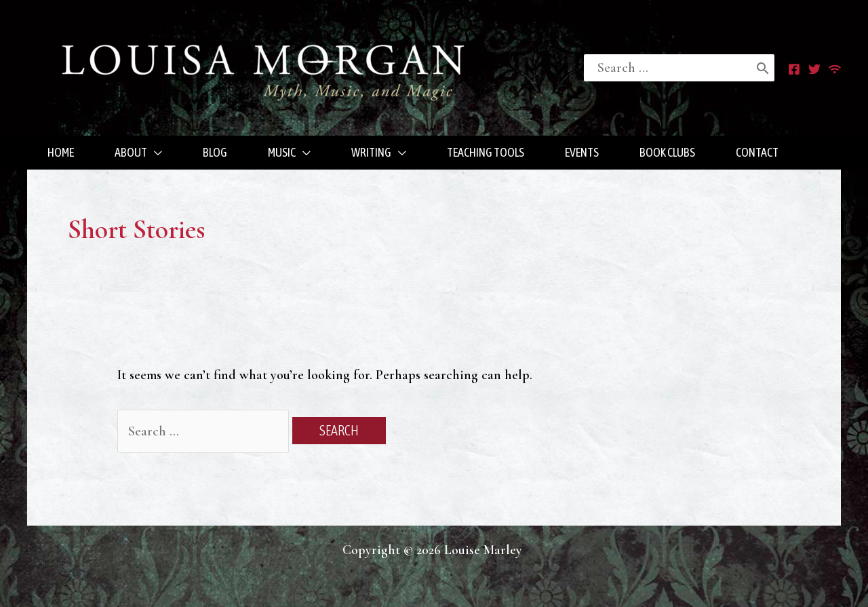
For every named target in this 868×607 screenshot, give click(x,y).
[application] (155, 153)
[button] (138, 153)
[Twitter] (814, 69)
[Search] (763, 68)
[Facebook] (794, 69)
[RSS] (835, 69)
